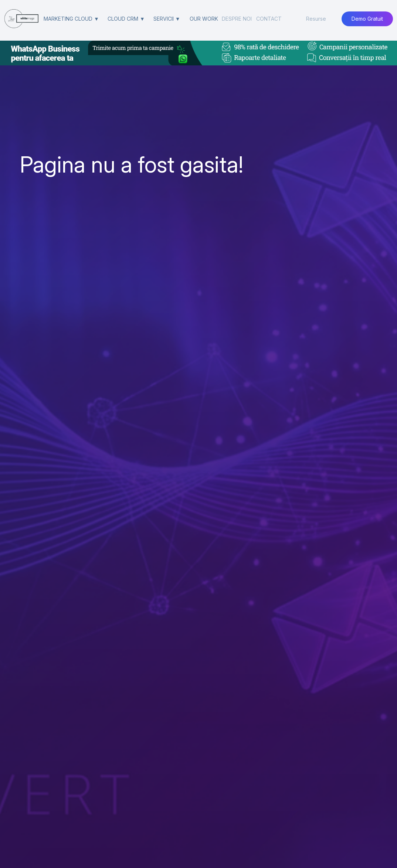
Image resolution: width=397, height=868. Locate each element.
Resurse (316, 19)
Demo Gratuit (367, 19)
